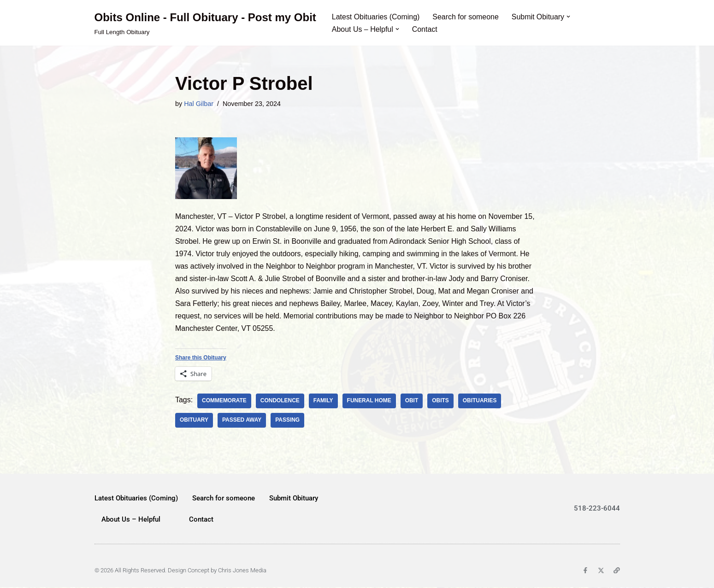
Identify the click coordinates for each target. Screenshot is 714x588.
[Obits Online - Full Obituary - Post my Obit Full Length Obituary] (205, 23)
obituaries (480, 401)
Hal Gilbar (199, 104)
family (324, 401)
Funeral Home (370, 401)
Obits (441, 401)
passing (288, 421)
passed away (242, 421)
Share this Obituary (201, 359)
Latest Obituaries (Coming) (376, 17)
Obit (412, 401)
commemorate (224, 401)
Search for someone (466, 17)
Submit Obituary (294, 499)
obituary (194, 421)
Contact (425, 29)
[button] (569, 17)
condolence (280, 401)
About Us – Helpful (131, 520)
